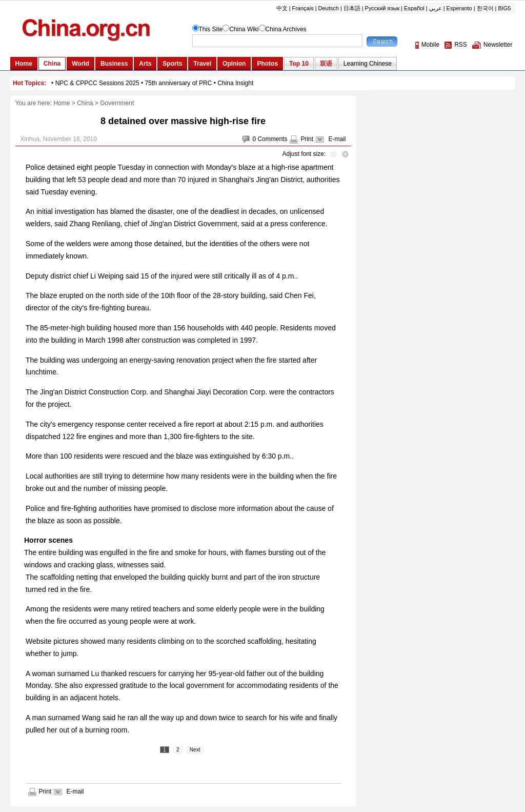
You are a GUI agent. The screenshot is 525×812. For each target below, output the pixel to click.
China (85, 103)
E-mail (337, 139)
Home (62, 103)
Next (195, 750)
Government (117, 103)
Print (307, 139)
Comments (272, 139)
